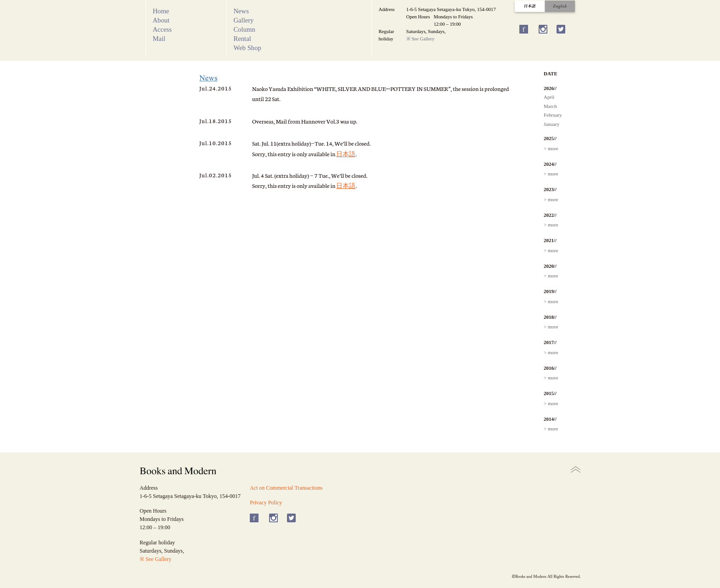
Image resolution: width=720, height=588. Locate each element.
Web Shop (247, 48)
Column (245, 29)
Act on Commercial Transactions (286, 488)
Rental (242, 39)
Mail (159, 39)
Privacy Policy (266, 503)
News (241, 11)
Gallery (244, 20)
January (551, 124)
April (549, 97)
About (161, 20)
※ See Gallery (421, 39)
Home (161, 11)
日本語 (346, 154)
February (553, 115)
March (550, 106)
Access (163, 29)
